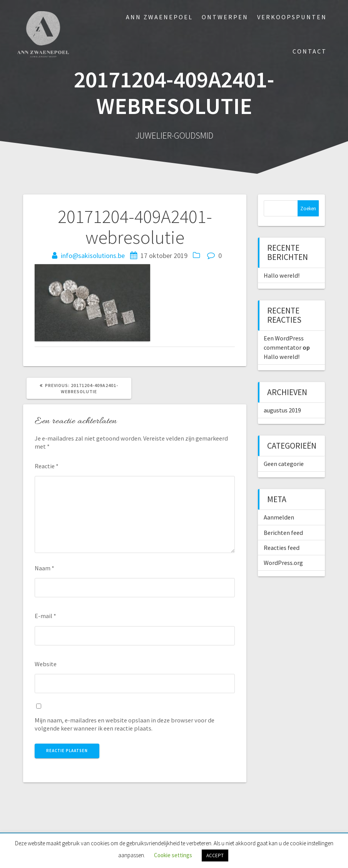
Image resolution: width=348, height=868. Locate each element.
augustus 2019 (282, 410)
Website (46, 664)
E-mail (45, 616)
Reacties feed (282, 548)
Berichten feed (283, 533)
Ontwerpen (225, 17)
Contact (310, 51)
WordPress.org (283, 563)
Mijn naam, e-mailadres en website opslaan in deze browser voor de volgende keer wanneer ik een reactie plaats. (125, 724)
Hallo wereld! (282, 275)
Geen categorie (284, 464)
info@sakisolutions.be (93, 256)
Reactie (47, 466)
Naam (44, 568)
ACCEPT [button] (215, 855)
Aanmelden (279, 517)
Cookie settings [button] (173, 855)
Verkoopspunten (292, 17)
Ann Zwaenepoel (159, 17)
